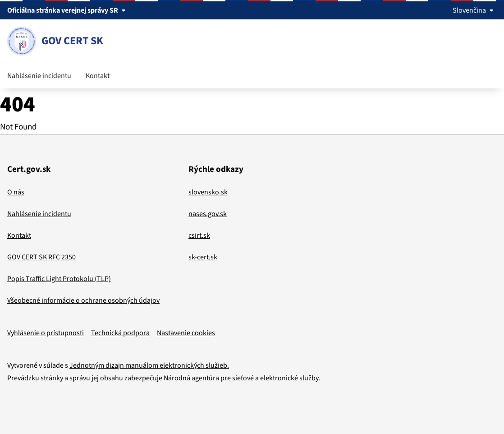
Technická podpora (120, 333)
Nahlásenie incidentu (39, 76)
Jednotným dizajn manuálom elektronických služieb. (149, 365)
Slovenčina (475, 10)
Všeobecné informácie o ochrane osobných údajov (83, 300)
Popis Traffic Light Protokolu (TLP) (59, 279)
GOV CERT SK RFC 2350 (41, 257)
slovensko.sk (208, 192)
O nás (16, 192)
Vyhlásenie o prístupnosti (46, 333)
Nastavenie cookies (186, 333)
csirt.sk (199, 235)
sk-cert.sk (203, 257)
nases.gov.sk (208, 214)
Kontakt (98, 76)
